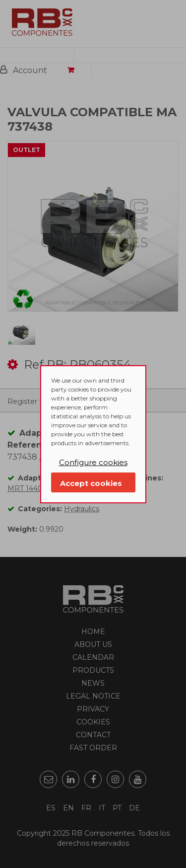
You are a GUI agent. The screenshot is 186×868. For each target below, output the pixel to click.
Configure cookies (93, 462)
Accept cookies (91, 483)
